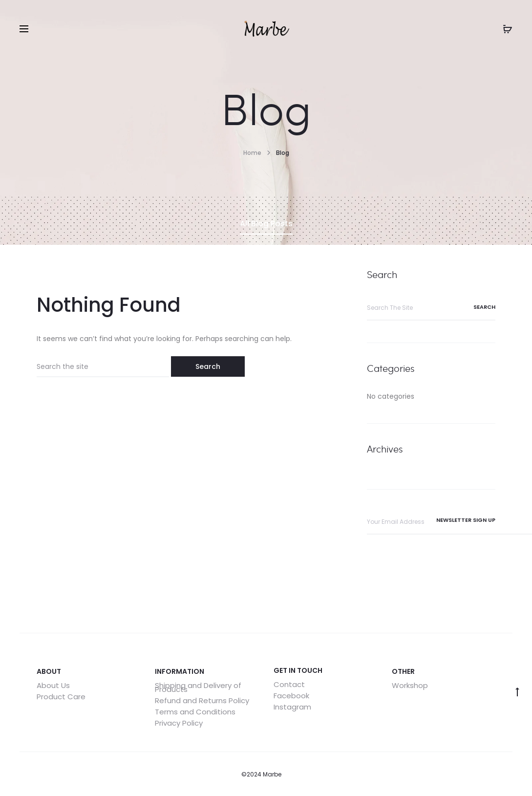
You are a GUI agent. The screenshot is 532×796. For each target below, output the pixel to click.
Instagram (292, 707)
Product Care (61, 697)
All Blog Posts (266, 224)
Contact (289, 684)
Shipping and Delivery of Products (198, 687)
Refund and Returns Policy (202, 700)
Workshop (410, 685)
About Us (53, 685)
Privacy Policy (179, 723)
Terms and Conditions (195, 712)
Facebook (291, 696)
